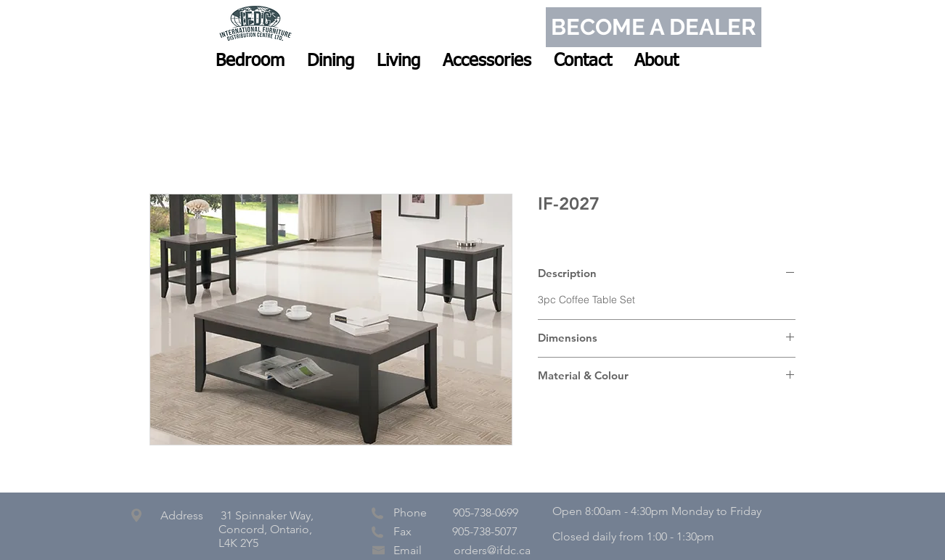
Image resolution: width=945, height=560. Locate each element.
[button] (250, 61)
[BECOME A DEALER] (654, 27)
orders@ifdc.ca (492, 550)
